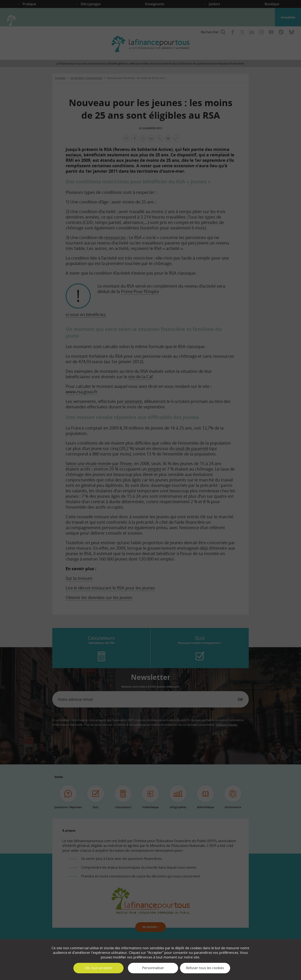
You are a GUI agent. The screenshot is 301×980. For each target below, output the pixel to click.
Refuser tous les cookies (205, 968)
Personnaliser (153, 968)
